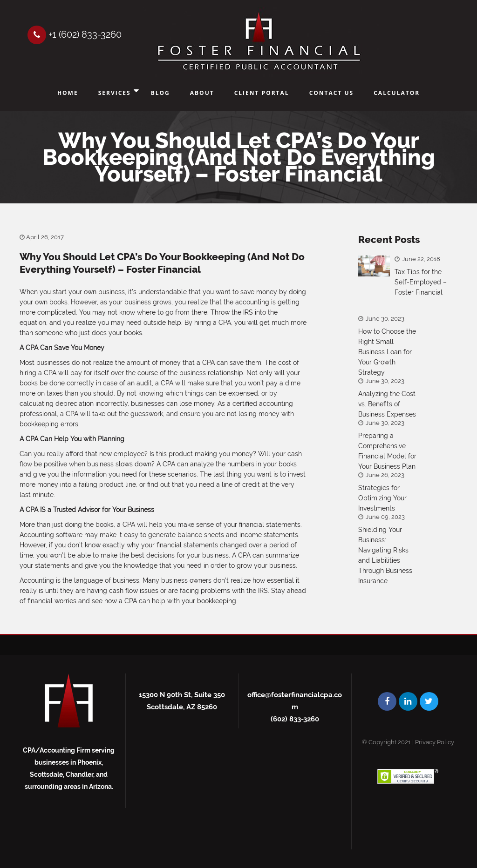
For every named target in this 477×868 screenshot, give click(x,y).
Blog (160, 93)
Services (115, 93)
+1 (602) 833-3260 (75, 34)
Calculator (397, 93)
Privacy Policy (435, 742)
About (202, 93)
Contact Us (332, 93)
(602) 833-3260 (295, 719)
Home (68, 93)
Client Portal (262, 93)
